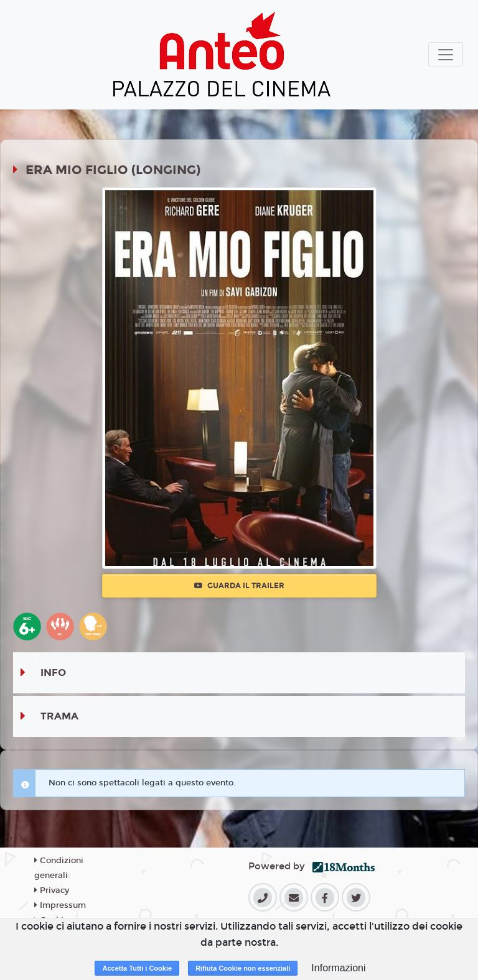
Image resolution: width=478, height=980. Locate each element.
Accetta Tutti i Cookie (137, 968)
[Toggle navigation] (446, 55)
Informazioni (338, 968)
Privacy (52, 890)
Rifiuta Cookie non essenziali (243, 968)
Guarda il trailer (239, 586)
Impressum (60, 905)
